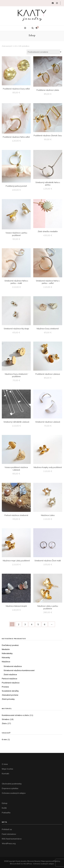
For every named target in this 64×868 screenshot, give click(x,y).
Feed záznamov (9, 834)
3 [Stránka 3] (25, 624)
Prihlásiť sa (7, 829)
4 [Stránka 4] (32, 624)
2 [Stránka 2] (19, 624)
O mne (5, 764)
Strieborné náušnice (13, 666)
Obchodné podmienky (12, 784)
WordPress (28, 864)
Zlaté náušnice (10, 674)
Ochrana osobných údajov (14, 793)
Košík (4, 808)
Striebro (6, 719)
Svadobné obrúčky (10, 691)
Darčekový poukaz (10, 645)
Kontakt (5, 774)
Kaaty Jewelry (21, 861)
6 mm (4, 739)
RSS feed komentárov (12, 839)
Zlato (4, 723)
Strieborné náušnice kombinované (19, 670)
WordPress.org (9, 843)
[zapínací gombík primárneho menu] (25, 28)
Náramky (6, 657)
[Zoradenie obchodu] (44, 52)
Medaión (6, 649)
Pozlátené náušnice (11, 683)
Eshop (5, 803)
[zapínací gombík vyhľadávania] (33, 28)
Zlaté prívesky (8, 699)
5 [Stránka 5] (38, 624)
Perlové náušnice (9, 679)
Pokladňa (6, 813)
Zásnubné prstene (10, 695)
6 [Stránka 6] (45, 624)
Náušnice (6, 662)
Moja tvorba (7, 769)
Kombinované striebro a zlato (15, 715)
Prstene (5, 687)
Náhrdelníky (7, 653)
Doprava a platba (10, 788)
